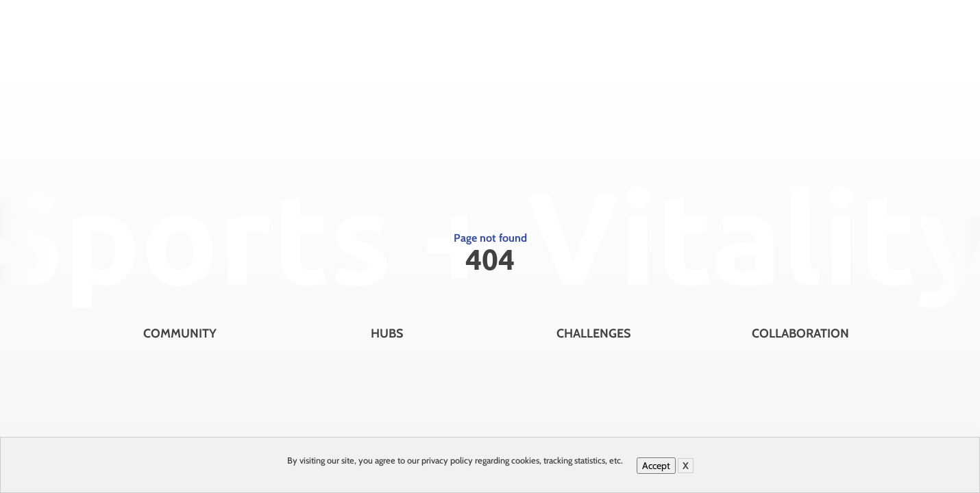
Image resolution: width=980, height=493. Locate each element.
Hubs (387, 333)
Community (180, 333)
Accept (656, 466)
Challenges (593, 333)
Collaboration (800, 333)
